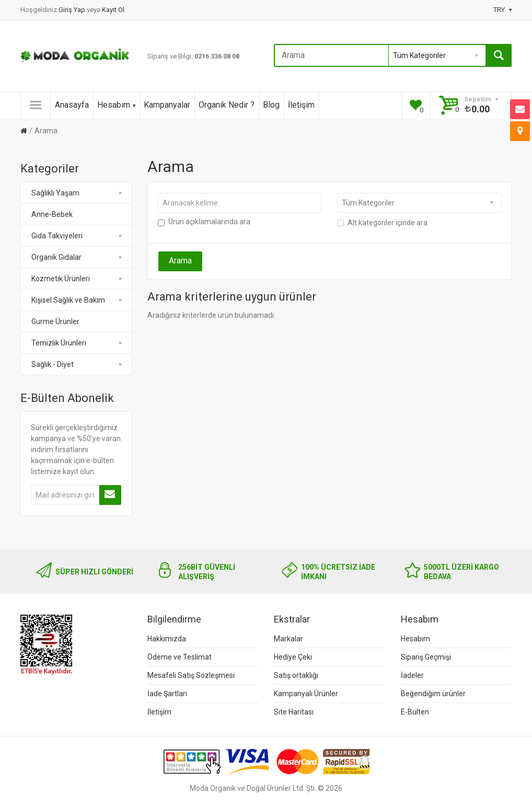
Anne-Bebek (52, 214)
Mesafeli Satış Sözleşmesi (191, 675)
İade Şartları (167, 694)
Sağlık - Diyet (78, 364)
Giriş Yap (73, 10)
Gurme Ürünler (55, 321)
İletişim (301, 105)
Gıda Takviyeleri (78, 236)
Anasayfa (72, 105)
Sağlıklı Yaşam (78, 193)
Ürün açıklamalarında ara (204, 222)
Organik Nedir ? (227, 105)
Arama (46, 131)
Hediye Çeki (293, 657)
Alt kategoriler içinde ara (382, 223)
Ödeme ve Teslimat (180, 657)
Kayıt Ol (113, 10)
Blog (271, 105)
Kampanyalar (167, 105)
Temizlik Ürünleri (78, 343)
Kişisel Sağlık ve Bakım (78, 300)
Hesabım (116, 105)
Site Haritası (294, 712)
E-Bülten (415, 712)
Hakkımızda (167, 639)
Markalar (288, 639)
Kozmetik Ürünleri (78, 279)
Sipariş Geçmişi (426, 657)
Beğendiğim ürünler (433, 694)
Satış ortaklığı (296, 675)
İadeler (412, 675)
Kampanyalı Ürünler (306, 694)
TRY (502, 10)
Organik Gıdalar (78, 257)
